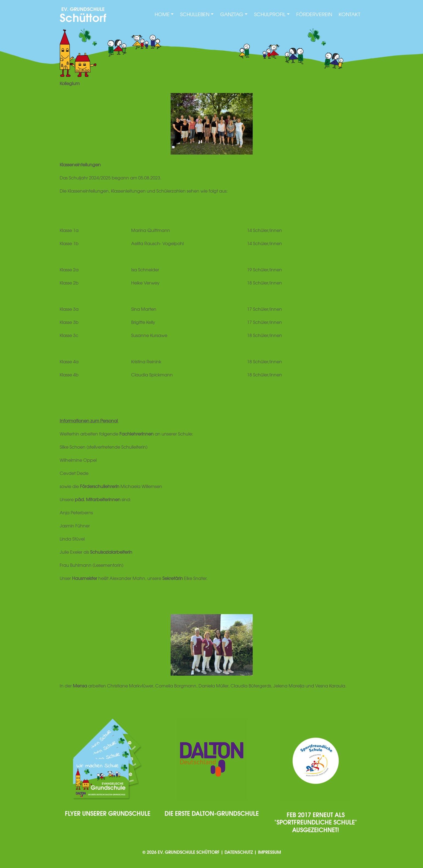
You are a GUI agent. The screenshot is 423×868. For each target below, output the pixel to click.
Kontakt (349, 14)
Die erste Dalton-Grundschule (212, 813)
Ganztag (232, 14)
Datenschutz (239, 852)
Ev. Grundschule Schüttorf (189, 852)
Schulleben (195, 14)
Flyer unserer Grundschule (108, 813)
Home (162, 14)
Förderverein (314, 14)
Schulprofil (270, 14)
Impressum (269, 852)
